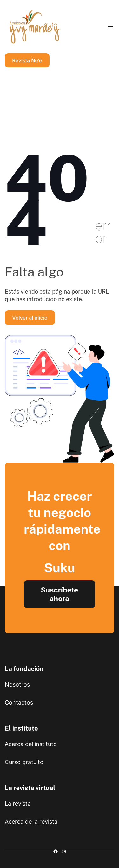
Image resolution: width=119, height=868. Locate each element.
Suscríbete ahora (60, 594)
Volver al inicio (30, 318)
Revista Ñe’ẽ (27, 60)
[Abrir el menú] (110, 28)
